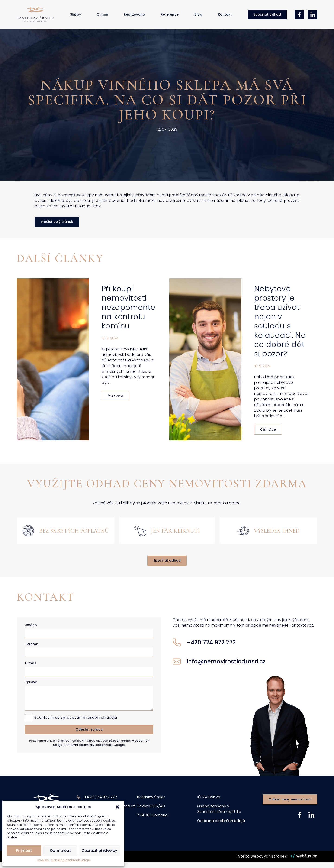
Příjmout (24, 850)
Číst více (115, 402)
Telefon (32, 650)
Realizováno (134, 17)
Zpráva (31, 688)
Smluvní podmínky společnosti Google (95, 751)
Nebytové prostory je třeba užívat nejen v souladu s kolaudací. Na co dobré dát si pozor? (280, 327)
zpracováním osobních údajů (89, 723)
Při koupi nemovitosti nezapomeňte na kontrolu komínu (128, 313)
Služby (75, 17)
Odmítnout (60, 850)
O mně (102, 17)
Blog (198, 17)
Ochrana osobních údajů (71, 860)
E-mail (31, 669)
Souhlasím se (76, 723)
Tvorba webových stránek (261, 862)
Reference (170, 17)
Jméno (31, 631)
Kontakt (225, 17)
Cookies (43, 860)
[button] (117, 807)
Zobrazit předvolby (100, 850)
